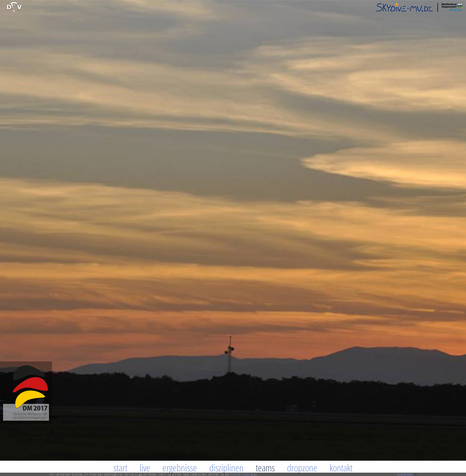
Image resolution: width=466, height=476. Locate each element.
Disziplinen (226, 468)
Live (145, 468)
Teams (265, 468)
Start (120, 468)
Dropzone (302, 468)
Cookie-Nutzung (242, 474)
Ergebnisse (180, 468)
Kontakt (341, 468)
